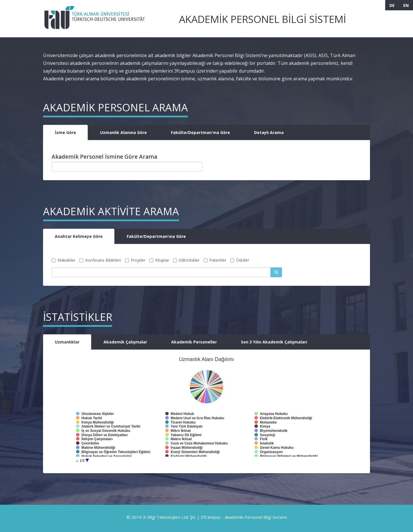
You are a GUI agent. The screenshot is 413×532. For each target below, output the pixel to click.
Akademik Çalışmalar (125, 342)
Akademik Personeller (194, 342)
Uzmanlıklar (67, 342)
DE (392, 5)
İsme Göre (65, 132)
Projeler (135, 260)
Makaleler (64, 260)
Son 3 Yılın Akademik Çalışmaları (274, 342)
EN (406, 5)
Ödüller (240, 260)
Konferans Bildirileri (100, 260)
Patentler (215, 260)
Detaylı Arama (269, 132)
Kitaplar (159, 260)
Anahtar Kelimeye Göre (79, 236)
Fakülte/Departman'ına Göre (200, 132)
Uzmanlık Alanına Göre (123, 132)
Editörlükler (186, 260)
